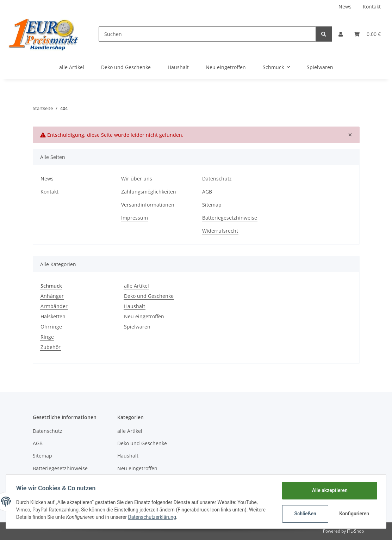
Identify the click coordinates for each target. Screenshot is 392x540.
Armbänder (54, 306)
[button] (341, 34)
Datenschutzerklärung (153, 517)
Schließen (304, 514)
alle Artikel (136, 286)
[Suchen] (207, 34)
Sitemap (212, 205)
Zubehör (51, 347)
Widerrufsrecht (220, 231)
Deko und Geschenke (149, 296)
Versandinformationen (148, 205)
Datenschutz (217, 179)
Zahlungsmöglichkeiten (149, 192)
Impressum (135, 218)
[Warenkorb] (367, 34)
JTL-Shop (355, 531)
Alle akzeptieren (328, 490)
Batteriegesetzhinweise (230, 218)
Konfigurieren (354, 514)
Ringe (47, 337)
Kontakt (372, 7)
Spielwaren (137, 327)
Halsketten (53, 316)
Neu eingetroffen (144, 316)
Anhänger (52, 296)
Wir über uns (137, 179)
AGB (207, 192)
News (345, 7)
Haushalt (135, 306)
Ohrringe (51, 327)
